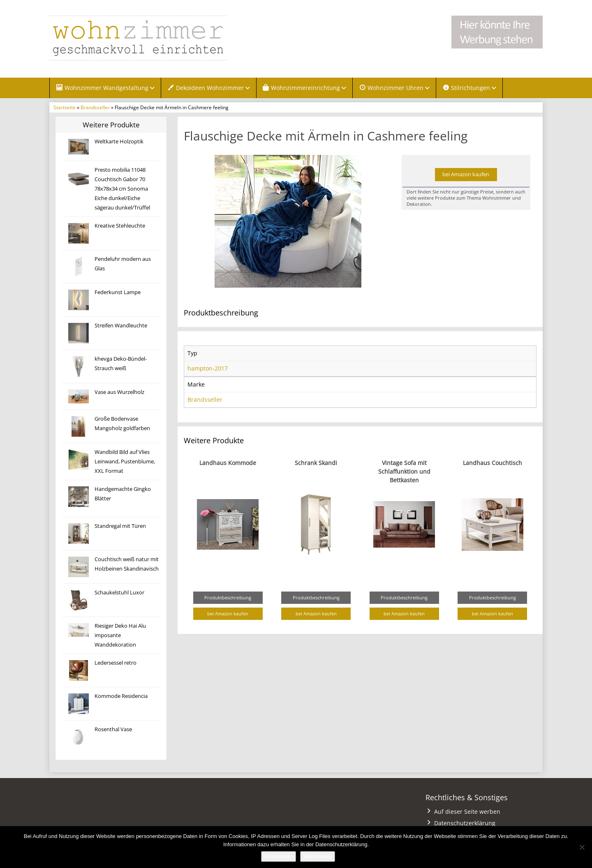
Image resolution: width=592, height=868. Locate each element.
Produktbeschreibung (228, 597)
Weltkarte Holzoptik (119, 142)
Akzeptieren (279, 856)
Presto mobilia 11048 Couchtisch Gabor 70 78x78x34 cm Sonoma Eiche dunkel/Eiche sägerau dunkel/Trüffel (122, 189)
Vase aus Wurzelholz (119, 392)
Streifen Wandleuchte (121, 326)
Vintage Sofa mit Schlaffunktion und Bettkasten (404, 471)
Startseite (65, 107)
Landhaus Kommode (228, 463)
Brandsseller (95, 107)
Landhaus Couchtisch (493, 463)
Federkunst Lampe (118, 292)
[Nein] (582, 847)
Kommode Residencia (121, 696)
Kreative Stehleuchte (120, 226)
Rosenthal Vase (113, 729)
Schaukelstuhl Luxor (119, 593)
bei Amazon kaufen (466, 174)
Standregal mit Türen (120, 526)
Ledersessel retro (116, 663)
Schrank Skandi (316, 463)
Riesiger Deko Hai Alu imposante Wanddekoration (120, 635)
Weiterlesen (317, 856)
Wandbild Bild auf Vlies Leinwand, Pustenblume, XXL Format (125, 462)
